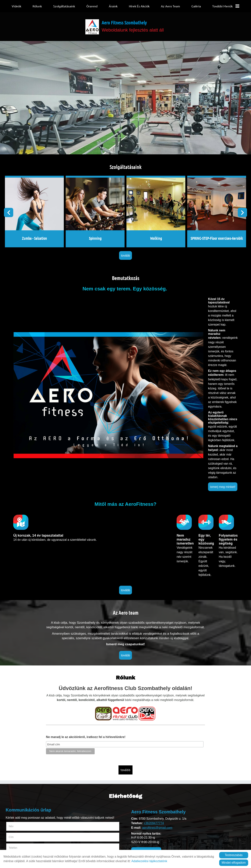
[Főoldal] (91, 29)
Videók (16, 6)
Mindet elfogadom (234, 863)
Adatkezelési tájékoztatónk (149, 861)
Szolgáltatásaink (64, 6)
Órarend (92, 6)
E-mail (74, 684)
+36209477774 (154, 671)
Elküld (12, 748)
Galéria (196, 6)
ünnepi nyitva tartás (146, 699)
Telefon (18, 684)
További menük (226, 6)
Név (16, 673)
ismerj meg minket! (138, 359)
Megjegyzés (16, 694)
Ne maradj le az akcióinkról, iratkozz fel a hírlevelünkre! (84, 593)
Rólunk (37, 6)
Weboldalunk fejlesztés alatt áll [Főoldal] (135, 29)
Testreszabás (234, 855)
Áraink (113, 6)
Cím (68, 673)
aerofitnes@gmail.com (157, 675)
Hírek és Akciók (139, 6)
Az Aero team (170, 6)
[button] (237, 214)
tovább (125, 249)
